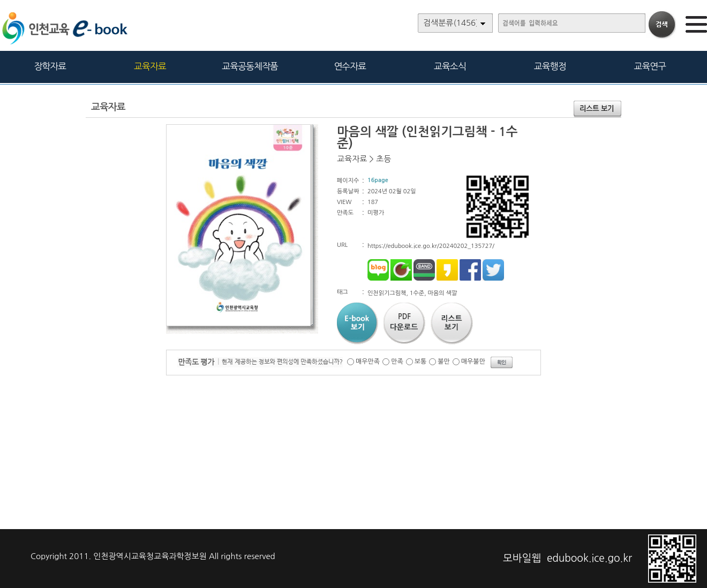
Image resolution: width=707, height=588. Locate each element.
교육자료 (150, 66)
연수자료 (350, 66)
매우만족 (368, 361)
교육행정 (550, 66)
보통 (421, 361)
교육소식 (450, 66)
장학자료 (50, 66)
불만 (444, 361)
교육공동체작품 (250, 66)
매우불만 (473, 361)
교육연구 (650, 66)
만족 (397, 361)
